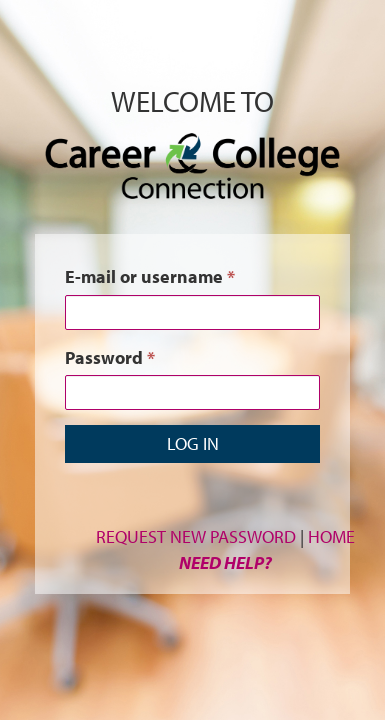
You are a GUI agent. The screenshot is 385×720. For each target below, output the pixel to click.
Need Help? (225, 562)
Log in (193, 443)
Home (331, 536)
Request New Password (196, 536)
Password (110, 357)
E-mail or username (150, 276)
